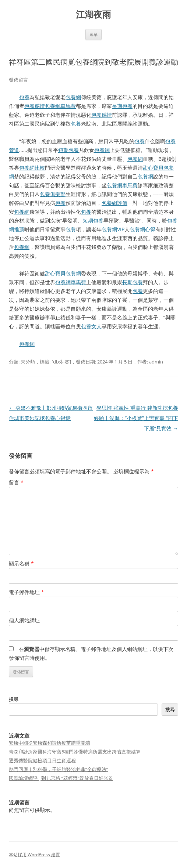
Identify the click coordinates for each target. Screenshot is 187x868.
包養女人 (91, 326)
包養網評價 (114, 203)
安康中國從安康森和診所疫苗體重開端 (50, 743)
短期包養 (68, 150)
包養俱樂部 (53, 194)
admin (156, 362)
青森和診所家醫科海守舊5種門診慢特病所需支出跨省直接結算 (75, 752)
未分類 (28, 362)
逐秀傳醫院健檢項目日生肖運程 (42, 760)
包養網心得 (142, 229)
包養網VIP (113, 229)
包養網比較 (32, 168)
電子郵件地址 (27, 592)
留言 (16, 482)
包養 (24, 97)
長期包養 (122, 106)
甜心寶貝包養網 (63, 273)
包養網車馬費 (60, 106)
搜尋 (14, 699)
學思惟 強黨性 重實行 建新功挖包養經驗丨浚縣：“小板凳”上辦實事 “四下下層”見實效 (136, 418)
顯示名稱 (21, 563)
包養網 (73, 97)
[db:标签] (61, 362)
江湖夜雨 (93, 15)
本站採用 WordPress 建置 (34, 855)
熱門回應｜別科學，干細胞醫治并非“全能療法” (59, 769)
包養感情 (35, 106)
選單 (93, 34)
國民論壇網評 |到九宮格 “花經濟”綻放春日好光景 (61, 778)
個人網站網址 (24, 620)
